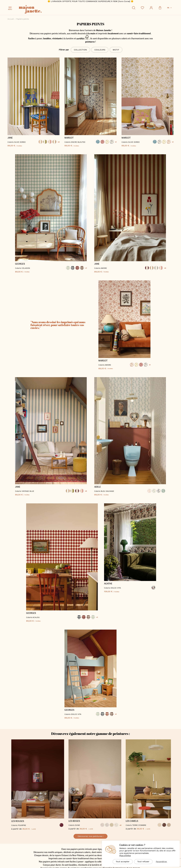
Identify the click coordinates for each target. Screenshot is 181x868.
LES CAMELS (132, 822)
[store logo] (41, 10)
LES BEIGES (74, 822)
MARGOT (69, 138)
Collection (80, 50)
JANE (10, 138)
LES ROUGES (18, 822)
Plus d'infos (125, 856)
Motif (116, 50)
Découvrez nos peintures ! (90, 837)
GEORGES (20, 264)
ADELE (98, 487)
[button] (170, 8)
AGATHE (108, 584)
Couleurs (100, 50)
